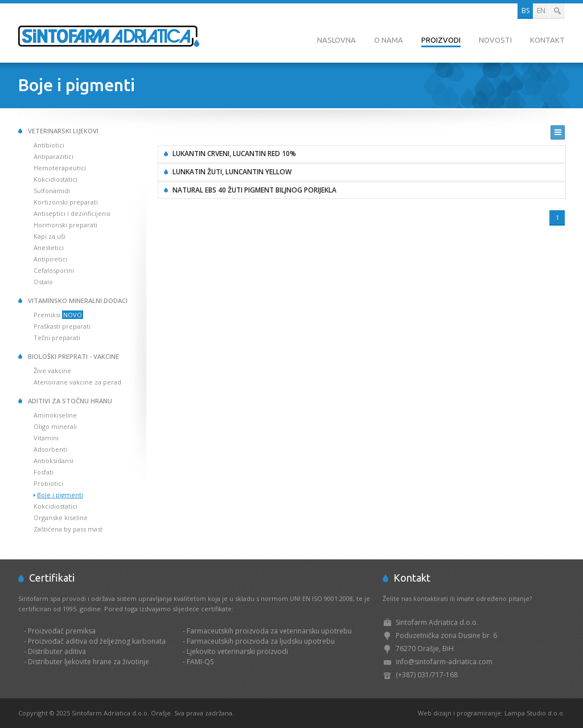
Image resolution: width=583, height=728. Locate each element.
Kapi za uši (50, 236)
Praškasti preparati (62, 326)
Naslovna (336, 40)
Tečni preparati (57, 338)
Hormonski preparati (65, 225)
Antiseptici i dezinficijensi (72, 213)
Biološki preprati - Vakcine (73, 356)
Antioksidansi (54, 461)
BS (525, 11)
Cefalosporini (54, 270)
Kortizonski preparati (66, 202)
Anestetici (49, 248)
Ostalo (43, 282)
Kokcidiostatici (56, 179)
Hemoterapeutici (60, 168)
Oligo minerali (55, 426)
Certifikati (52, 578)
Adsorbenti (50, 449)
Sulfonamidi (52, 191)
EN (541, 11)
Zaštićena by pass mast (68, 529)
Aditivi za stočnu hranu (70, 401)
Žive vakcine (52, 371)
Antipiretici (50, 259)
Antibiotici (49, 145)
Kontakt (547, 40)
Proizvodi (441, 40)
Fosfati (44, 472)
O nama (389, 40)
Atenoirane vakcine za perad (77, 382)
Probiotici (48, 483)
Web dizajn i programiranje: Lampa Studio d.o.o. (491, 713)
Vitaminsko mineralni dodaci (78, 300)
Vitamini (46, 438)
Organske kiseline (61, 518)
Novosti (495, 40)
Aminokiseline (55, 415)
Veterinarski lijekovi (63, 131)
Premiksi (58, 315)
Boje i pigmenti (60, 495)
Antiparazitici (54, 156)
